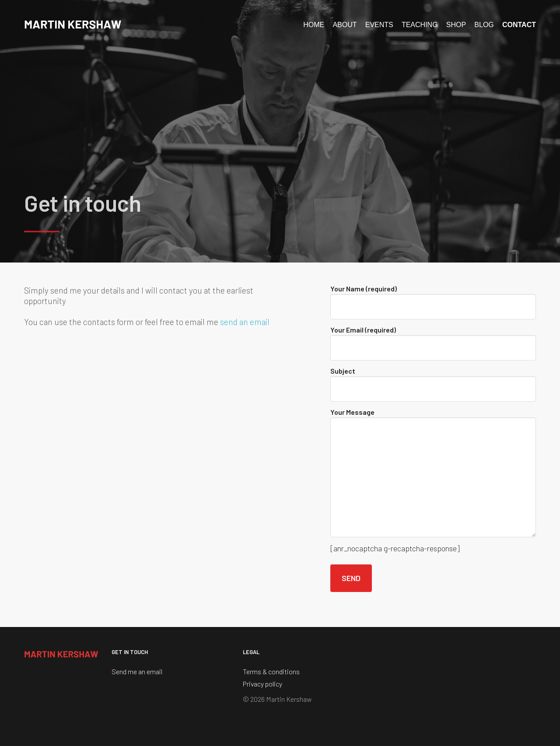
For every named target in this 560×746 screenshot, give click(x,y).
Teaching (420, 25)
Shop (456, 25)
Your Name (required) (433, 302)
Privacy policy (262, 684)
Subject (433, 384)
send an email (245, 323)
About (345, 25)
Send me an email (137, 671)
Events (379, 25)
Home (314, 25)
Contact (519, 25)
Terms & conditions (271, 671)
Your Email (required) (433, 343)
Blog (484, 25)
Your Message (433, 473)
